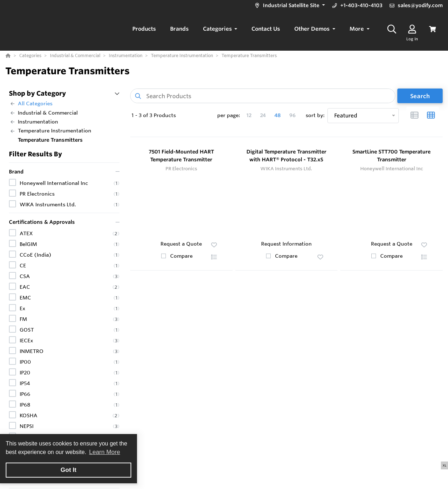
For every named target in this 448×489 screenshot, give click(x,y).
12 (249, 115)
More (357, 29)
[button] (289, 6)
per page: (229, 115)
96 (292, 115)
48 (278, 115)
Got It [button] (68, 470)
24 (263, 115)
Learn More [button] (105, 452)
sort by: (315, 115)
